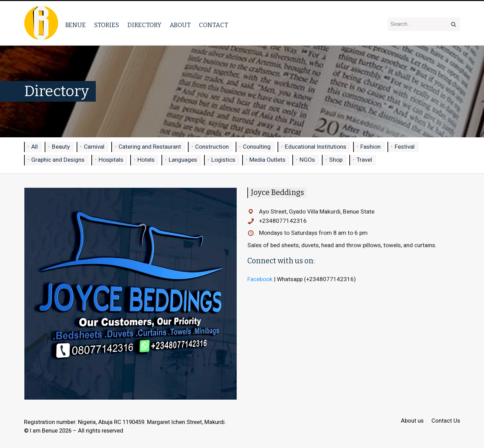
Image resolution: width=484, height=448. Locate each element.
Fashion (370, 147)
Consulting (257, 147)
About (180, 25)
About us (412, 421)
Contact (213, 25)
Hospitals (111, 160)
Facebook (260, 279)
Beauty (61, 147)
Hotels (146, 160)
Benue (76, 25)
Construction (212, 147)
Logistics (223, 160)
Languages (183, 160)
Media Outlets (267, 160)
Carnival (94, 147)
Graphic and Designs (58, 160)
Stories (107, 25)
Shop (336, 160)
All (35, 147)
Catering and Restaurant (150, 147)
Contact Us (446, 421)
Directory (144, 25)
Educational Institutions (316, 147)
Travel (364, 160)
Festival (405, 147)
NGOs (307, 160)
